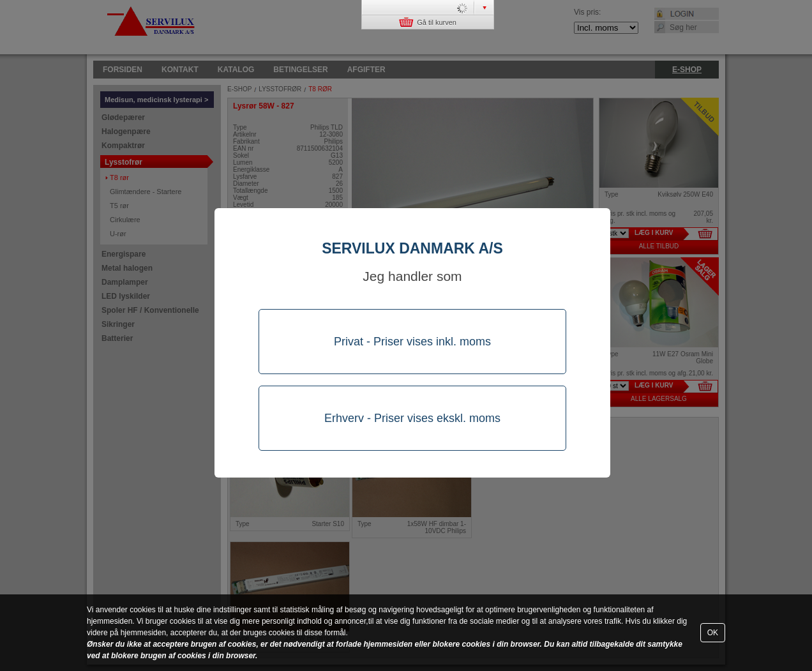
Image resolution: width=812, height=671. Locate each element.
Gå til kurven (428, 22)
